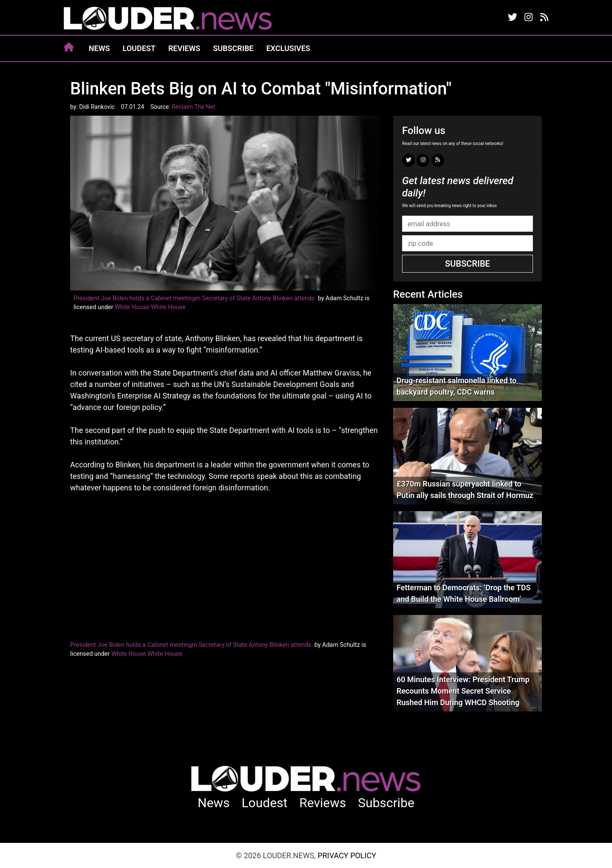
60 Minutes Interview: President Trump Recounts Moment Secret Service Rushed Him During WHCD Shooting (463, 691)
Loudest (139, 48)
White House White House (150, 307)
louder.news (168, 19)
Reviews (184, 48)
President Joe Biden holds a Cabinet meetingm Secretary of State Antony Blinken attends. (195, 298)
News (99, 48)
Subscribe (233, 48)
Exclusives (288, 48)
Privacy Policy (347, 855)
